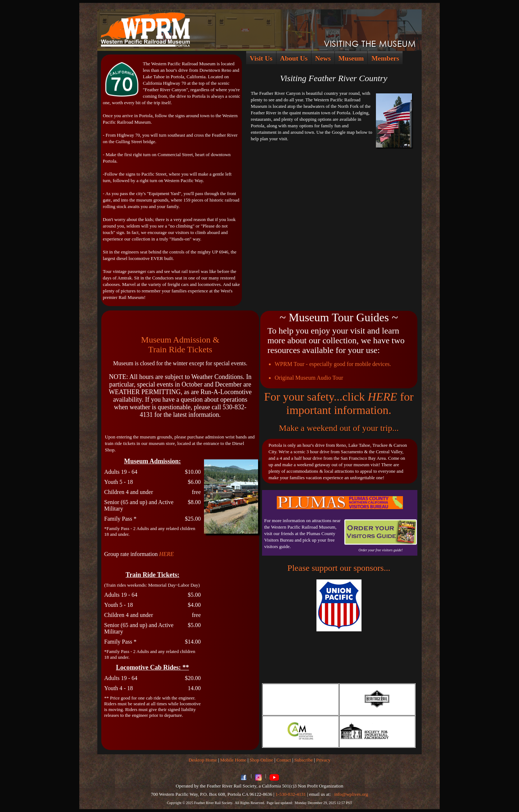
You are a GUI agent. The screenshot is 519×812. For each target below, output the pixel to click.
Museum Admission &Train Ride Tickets (180, 345)
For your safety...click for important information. (339, 403)
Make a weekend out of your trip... (339, 428)
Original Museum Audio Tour (309, 378)
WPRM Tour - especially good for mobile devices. (333, 364)
